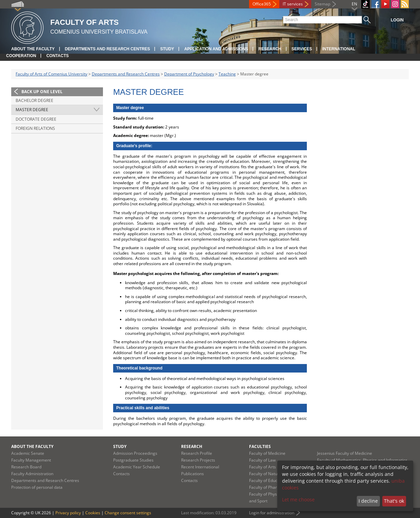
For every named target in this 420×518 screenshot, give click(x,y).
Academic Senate (28, 453)
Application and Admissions (216, 49)
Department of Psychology (189, 74)
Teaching (227, 74)
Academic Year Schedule (137, 467)
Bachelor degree (34, 100)
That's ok (394, 501)
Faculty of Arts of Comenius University (51, 74)
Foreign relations (35, 128)
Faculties (260, 446)
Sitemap (322, 4)
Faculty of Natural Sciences (275, 474)
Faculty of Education (268, 480)
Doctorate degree (36, 119)
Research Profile (197, 453)
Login (397, 20)
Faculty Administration (32, 474)
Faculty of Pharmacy (268, 487)
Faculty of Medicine (267, 453)
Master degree (32, 110)
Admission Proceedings (135, 453)
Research (270, 49)
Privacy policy (68, 513)
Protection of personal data (37, 487)
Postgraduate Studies (133, 460)
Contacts (57, 56)
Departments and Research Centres (108, 49)
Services (302, 49)
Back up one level (42, 92)
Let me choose (298, 499)
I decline (368, 501)
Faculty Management (31, 460)
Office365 (262, 4)
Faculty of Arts (262, 467)
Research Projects (198, 460)
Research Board (26, 467)
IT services (293, 4)
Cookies (93, 513)
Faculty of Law (262, 460)
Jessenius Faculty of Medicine (345, 453)
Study (167, 49)
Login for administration (272, 513)
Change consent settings (128, 513)
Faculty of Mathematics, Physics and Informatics (362, 460)
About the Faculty (33, 49)
